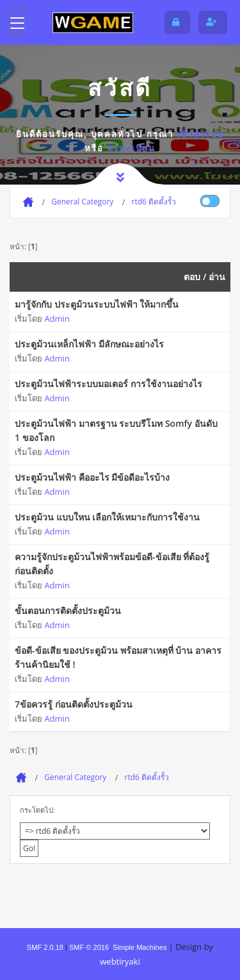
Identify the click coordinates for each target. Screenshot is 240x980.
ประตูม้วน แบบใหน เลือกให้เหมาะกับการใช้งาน (107, 517)
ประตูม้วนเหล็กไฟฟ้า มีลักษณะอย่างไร (89, 344)
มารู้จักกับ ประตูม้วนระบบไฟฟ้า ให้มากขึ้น (97, 304)
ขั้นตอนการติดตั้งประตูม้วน (68, 610)
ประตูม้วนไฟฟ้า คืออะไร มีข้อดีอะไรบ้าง (92, 477)
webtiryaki (120, 961)
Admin (57, 319)
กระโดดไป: (37, 810)
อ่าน (217, 277)
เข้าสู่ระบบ (200, 134)
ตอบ (192, 277)
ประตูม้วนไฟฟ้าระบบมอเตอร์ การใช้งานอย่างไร (108, 384)
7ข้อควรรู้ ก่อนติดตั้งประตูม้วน (74, 704)
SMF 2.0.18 (45, 947)
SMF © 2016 (89, 947)
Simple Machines (140, 947)
